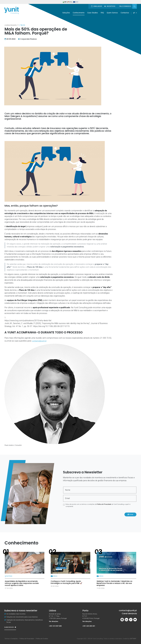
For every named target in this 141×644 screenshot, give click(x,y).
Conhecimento (79, 13)
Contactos (125, 13)
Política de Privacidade (104, 504)
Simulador (96, 6)
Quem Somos (112, 13)
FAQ (102, 13)
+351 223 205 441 (89, 626)
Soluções (66, 13)
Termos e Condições (11, 639)
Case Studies (93, 13)
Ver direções (54, 621)
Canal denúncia (129, 614)
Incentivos (110, 6)
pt (135, 13)
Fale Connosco (125, 6)
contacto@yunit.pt (40, 341)
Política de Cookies (42, 639)
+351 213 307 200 (55, 626)
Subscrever (10, 627)
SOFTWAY (133, 639)
